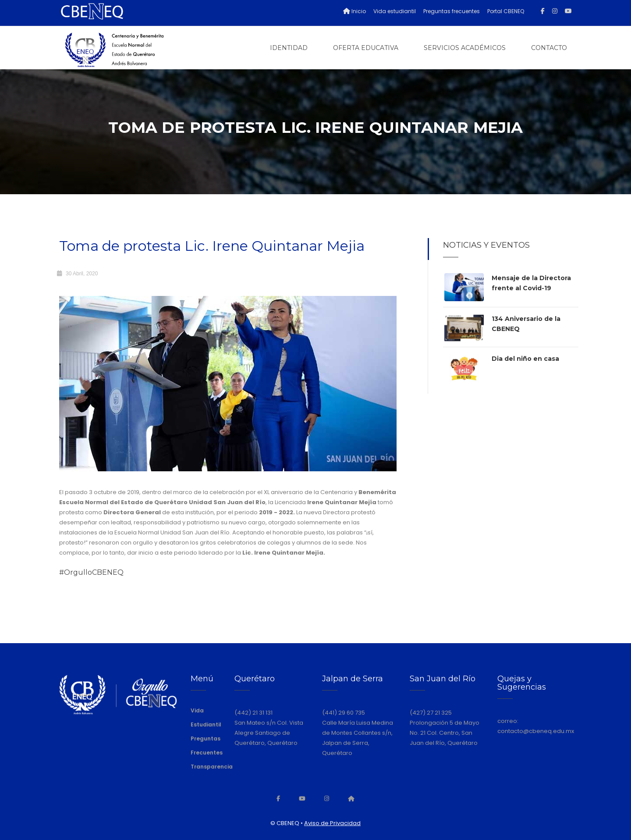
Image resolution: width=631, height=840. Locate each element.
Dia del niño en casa (525, 359)
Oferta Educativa (366, 48)
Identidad (289, 48)
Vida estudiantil (395, 11)
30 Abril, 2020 (82, 274)
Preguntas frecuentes (452, 11)
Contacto (549, 48)
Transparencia (212, 767)
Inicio (354, 11)
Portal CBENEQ (506, 11)
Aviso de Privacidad (332, 823)
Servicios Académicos (465, 48)
